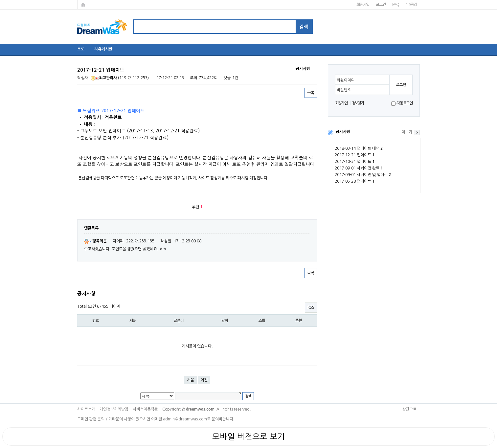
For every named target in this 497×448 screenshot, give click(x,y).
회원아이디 (346, 80)
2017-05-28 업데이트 (355, 181)
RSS (311, 307)
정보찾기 (358, 103)
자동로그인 (405, 103)
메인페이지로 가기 (84, 5)
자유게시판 (103, 49)
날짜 (225, 321)
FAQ (396, 5)
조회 (262, 321)
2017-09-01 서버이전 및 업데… (363, 175)
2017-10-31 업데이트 (355, 162)
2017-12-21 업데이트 (355, 155)
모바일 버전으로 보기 (248, 437)
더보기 (407, 132)
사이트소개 (86, 409)
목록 (311, 93)
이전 (204, 380)
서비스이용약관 (145, 409)
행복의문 (95, 241)
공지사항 (343, 132)
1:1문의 (411, 5)
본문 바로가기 (0, 0)
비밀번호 (344, 90)
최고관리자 (104, 78)
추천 (299, 321)
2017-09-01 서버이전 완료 (359, 168)
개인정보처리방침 (114, 409)
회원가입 (363, 5)
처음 (191, 380)
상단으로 (409, 409)
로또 (81, 49)
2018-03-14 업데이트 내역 (359, 148)
